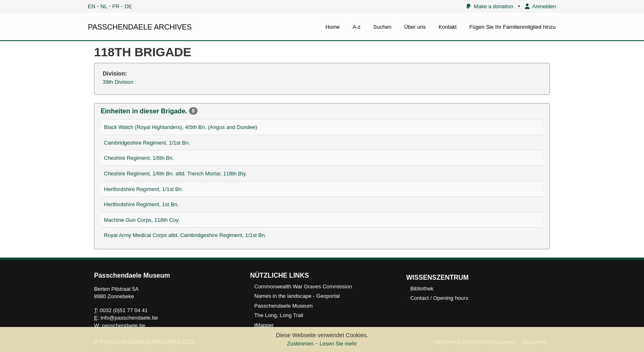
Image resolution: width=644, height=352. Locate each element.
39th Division (118, 82)
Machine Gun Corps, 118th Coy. (142, 220)
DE (128, 6)
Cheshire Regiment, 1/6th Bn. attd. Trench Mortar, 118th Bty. (175, 174)
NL (104, 6)
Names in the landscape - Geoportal (297, 296)
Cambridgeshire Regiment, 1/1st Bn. (147, 143)
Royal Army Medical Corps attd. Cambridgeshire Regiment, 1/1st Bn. (185, 235)
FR (116, 6)
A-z (356, 27)
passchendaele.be (124, 326)
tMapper (264, 325)
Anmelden (540, 6)
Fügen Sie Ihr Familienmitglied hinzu (513, 27)
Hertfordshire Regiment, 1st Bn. (141, 204)
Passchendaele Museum (283, 306)
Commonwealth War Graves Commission (303, 286)
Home (333, 27)
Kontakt (448, 27)
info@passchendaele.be (129, 318)
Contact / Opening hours (439, 298)
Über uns (415, 27)
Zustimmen (300, 344)
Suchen (382, 27)
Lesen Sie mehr (338, 344)
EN (92, 6)
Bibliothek (422, 289)
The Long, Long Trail (279, 315)
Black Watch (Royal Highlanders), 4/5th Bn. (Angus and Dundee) (181, 127)
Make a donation (490, 6)
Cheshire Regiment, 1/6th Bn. (139, 158)
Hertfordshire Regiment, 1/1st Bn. (144, 189)
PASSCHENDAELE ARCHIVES (140, 27)
